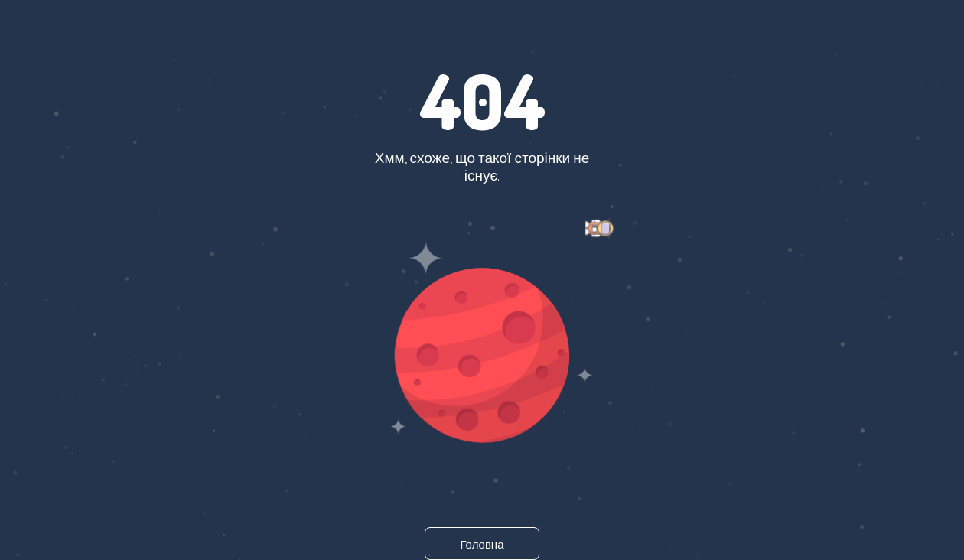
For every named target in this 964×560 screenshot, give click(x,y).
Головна (482, 544)
